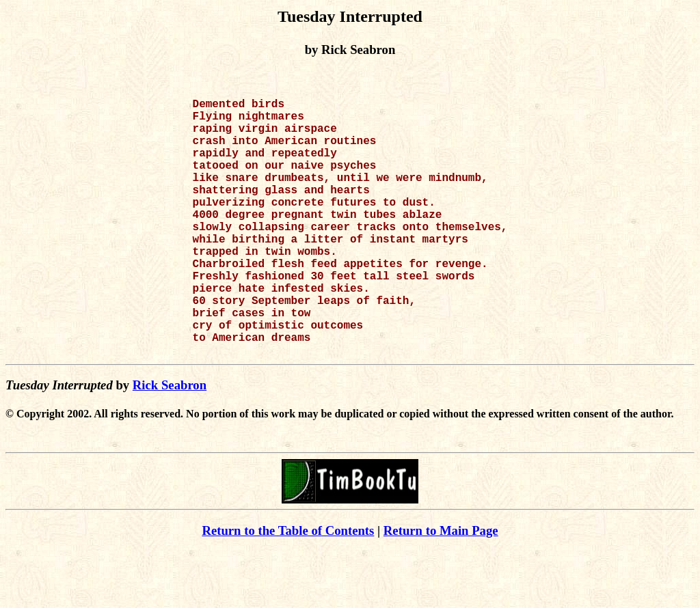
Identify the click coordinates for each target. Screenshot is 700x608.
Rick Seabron (170, 442)
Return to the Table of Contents (288, 588)
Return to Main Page (441, 588)
